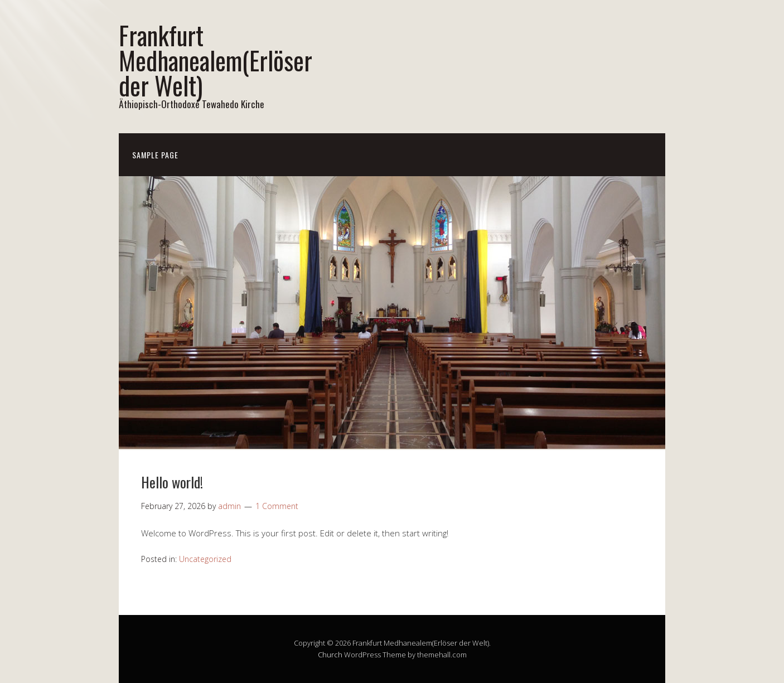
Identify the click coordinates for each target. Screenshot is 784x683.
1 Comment (277, 506)
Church (330, 655)
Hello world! (172, 482)
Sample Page (155, 155)
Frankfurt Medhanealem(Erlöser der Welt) (216, 60)
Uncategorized (205, 559)
